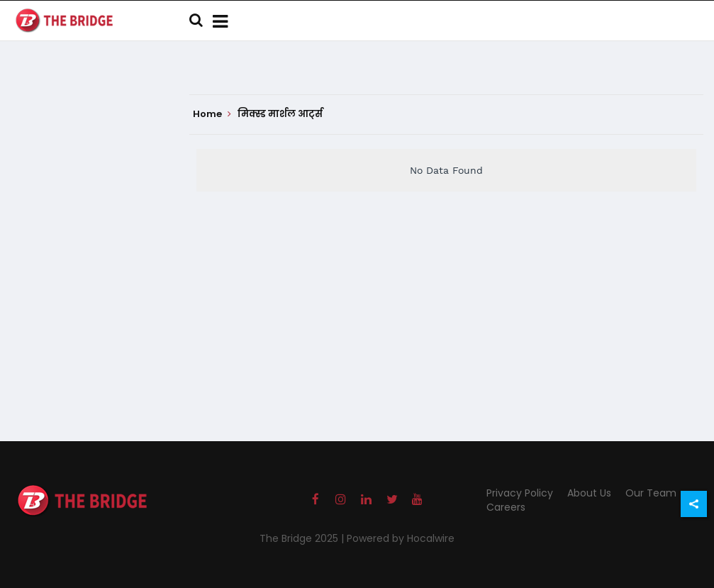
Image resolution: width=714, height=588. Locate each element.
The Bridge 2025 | (303, 538)
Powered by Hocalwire (401, 538)
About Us (589, 493)
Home (212, 114)
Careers (506, 507)
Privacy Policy (520, 493)
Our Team (651, 493)
